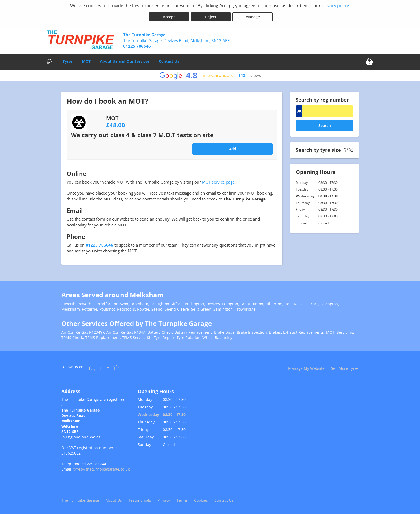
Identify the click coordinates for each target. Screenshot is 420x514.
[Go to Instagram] (104, 366)
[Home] (49, 61)
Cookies (201, 499)
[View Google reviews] (210, 74)
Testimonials (140, 499)
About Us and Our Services (125, 60)
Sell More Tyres (345, 367)
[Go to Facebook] (92, 366)
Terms (182, 499)
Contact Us (169, 60)
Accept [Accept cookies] (169, 16)
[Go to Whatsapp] (117, 366)
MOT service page (218, 181)
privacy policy (335, 6)
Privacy (164, 499)
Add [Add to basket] (233, 148)
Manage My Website (306, 367)
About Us (114, 499)
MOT (86, 60)
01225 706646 (100, 244)
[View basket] (369, 61)
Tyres (68, 60)
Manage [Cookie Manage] (253, 16)
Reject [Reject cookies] (211, 16)
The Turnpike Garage (80, 499)
